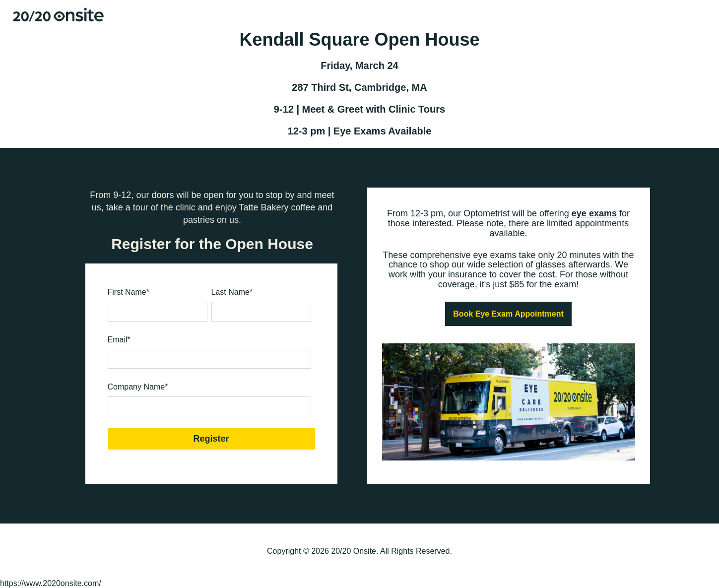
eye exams (594, 213)
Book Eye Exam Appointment (508, 314)
